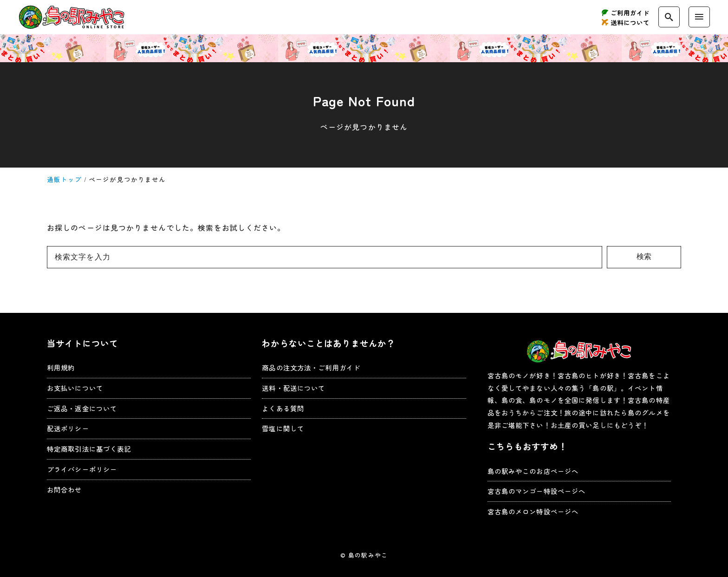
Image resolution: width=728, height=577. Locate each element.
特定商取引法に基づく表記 (89, 449)
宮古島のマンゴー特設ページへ (537, 491)
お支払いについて (75, 388)
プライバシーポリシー (82, 469)
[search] (669, 17)
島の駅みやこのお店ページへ (533, 471)
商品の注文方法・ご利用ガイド (311, 367)
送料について (630, 23)
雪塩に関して (283, 428)
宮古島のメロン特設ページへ (533, 511)
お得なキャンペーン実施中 (364, 48)
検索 (644, 256)
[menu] (699, 17)
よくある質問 (283, 408)
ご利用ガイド (630, 13)
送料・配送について (293, 388)
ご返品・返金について (82, 408)
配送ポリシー (68, 428)
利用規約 (61, 367)
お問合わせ (65, 489)
